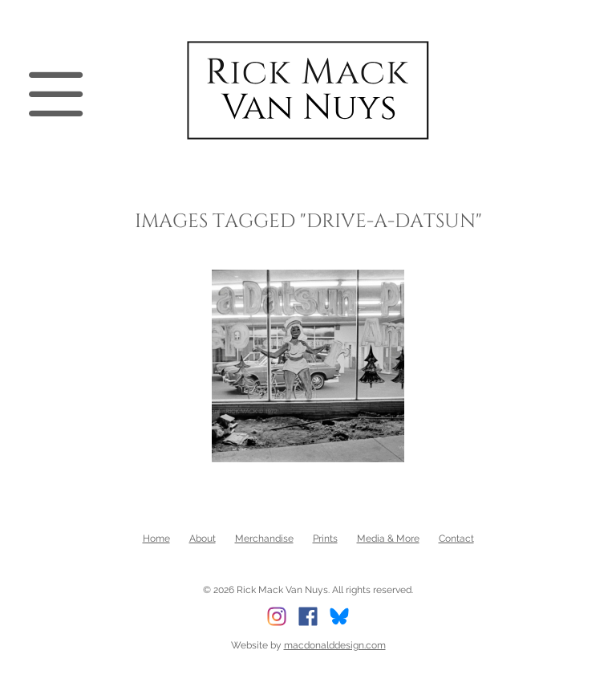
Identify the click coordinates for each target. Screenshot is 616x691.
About (203, 539)
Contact (456, 539)
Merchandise (264, 539)
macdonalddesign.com (335, 645)
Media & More (388, 539)
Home (156, 539)
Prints (325, 539)
